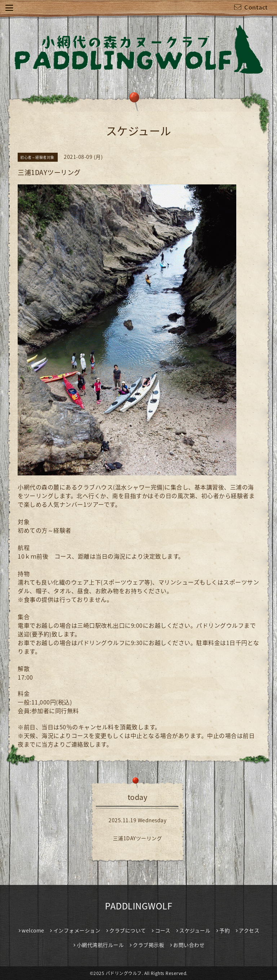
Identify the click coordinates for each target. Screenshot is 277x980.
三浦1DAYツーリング (138, 838)
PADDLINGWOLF (138, 906)
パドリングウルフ (124, 973)
